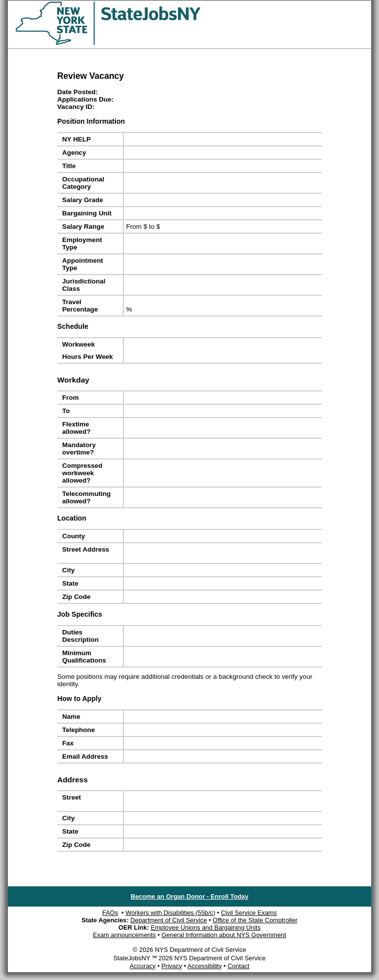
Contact (238, 966)
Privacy (172, 966)
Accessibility (205, 966)
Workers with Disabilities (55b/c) (170, 913)
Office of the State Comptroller (255, 920)
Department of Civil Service (169, 920)
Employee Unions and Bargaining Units (206, 927)
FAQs (110, 913)
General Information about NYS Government (224, 935)
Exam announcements (124, 935)
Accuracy (143, 966)
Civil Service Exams (249, 913)
